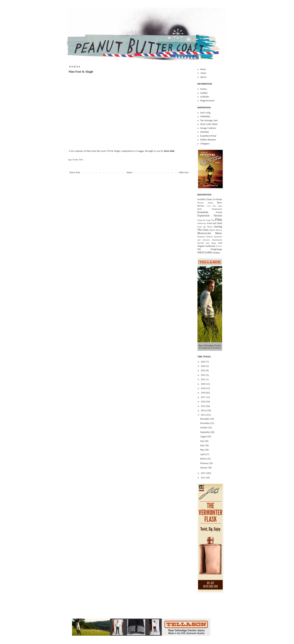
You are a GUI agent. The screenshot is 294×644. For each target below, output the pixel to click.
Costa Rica (211, 206)
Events (75, 160)
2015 (203, 406)
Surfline (204, 93)
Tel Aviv (219, 246)
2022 (203, 375)
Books (219, 199)
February (204, 463)
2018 (203, 393)
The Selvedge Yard (209, 120)
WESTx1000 (205, 252)
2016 (203, 402)
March (203, 459)
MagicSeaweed (207, 101)
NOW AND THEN (209, 124)
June (202, 445)
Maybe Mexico (216, 230)
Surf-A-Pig (205, 113)
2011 (203, 478)
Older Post (184, 172)
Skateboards (217, 240)
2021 (203, 379)
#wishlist (202, 199)
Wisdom (216, 253)
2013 (203, 415)
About (203, 73)
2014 (203, 410)
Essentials (203, 212)
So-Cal (201, 243)
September (205, 432)
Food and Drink (215, 223)
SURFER (205, 97)
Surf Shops (211, 243)
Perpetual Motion (205, 237)
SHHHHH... (206, 116)
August (204, 436)
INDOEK (205, 132)
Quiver (203, 77)
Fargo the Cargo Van (206, 220)
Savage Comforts (208, 128)
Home (129, 172)
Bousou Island (205, 203)
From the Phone (205, 227)
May (202, 450)
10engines (205, 144)
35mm (209, 199)
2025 (203, 362)
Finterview (202, 223)
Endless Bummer (208, 140)
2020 (203, 384)
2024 (203, 366)
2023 (203, 370)
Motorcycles (204, 233)
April (203, 454)
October (204, 428)
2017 (203, 397)
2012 (203, 473)
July (202, 441)
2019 (203, 388)
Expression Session (210, 215)
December (205, 419)
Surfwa (204, 89)
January (204, 468)
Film (81, 160)
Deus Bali (169, 151)
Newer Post (75, 172)
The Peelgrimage (210, 249)
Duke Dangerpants (210, 209)
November (205, 423)
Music (219, 233)
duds (220, 206)
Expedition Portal (208, 136)
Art (214, 199)
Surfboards (210, 246)
